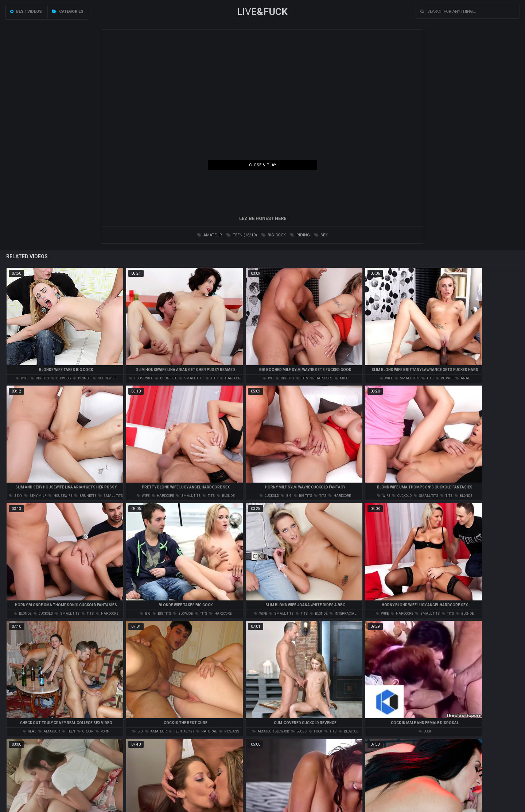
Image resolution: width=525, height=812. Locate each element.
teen (69, 731)
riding (300, 235)
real (29, 731)
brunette (166, 378)
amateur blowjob (271, 731)
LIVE (262, 12)
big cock (274, 235)
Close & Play (263, 165)
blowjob (61, 378)
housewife (104, 378)
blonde (82, 378)
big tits (40, 378)
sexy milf (35, 496)
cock (425, 731)
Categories (68, 11)
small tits (191, 378)
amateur (210, 235)
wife (22, 378)
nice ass (229, 731)
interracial (343, 614)
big (268, 378)
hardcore (231, 378)
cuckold (269, 496)
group (85, 731)
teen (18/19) (242, 235)
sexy (16, 496)
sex (321, 235)
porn (102, 731)
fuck (316, 731)
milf (341, 378)
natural (207, 731)
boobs (299, 731)
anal (463, 378)
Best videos (26, 11)
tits (212, 378)
